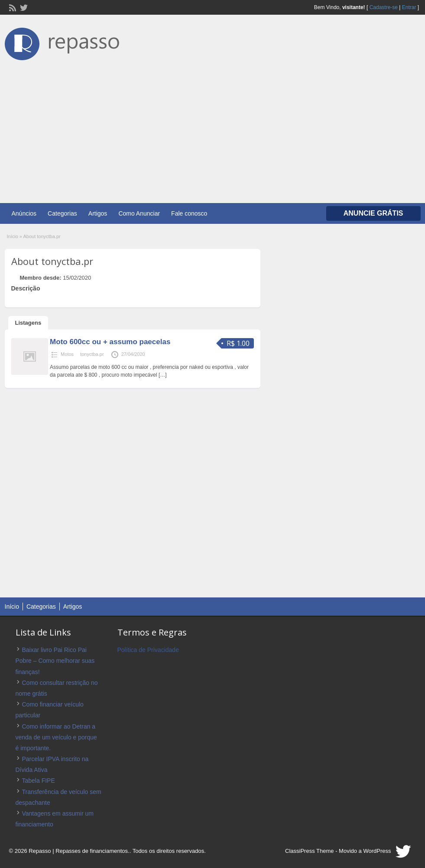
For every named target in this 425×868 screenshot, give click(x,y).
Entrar (409, 7)
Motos (67, 354)
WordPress (377, 851)
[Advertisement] (212, 127)
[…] (163, 375)
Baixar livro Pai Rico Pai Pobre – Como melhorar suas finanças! (55, 661)
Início (13, 236)
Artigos (98, 213)
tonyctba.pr (92, 354)
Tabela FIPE (39, 781)
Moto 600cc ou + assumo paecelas (110, 342)
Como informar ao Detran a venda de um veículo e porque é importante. (56, 737)
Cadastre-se (384, 7)
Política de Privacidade (148, 650)
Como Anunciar (139, 213)
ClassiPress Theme (309, 851)
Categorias (62, 213)
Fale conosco (189, 213)
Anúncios (24, 213)
